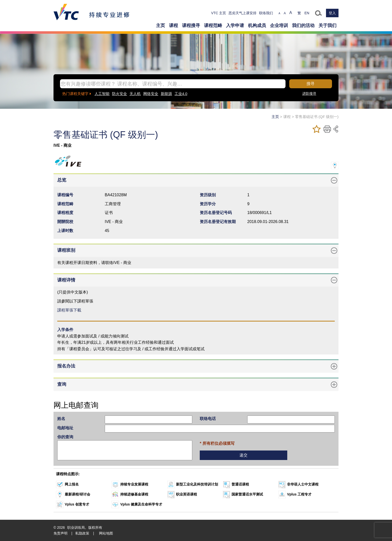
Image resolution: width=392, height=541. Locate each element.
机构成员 (257, 25)
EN (307, 13)
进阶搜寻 (309, 93)
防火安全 (119, 94)
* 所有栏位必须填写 (217, 443)
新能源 (166, 94)
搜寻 (310, 84)
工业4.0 (181, 94)
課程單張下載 (69, 310)
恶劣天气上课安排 (242, 13)
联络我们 (266, 13)
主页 (160, 25)
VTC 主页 (218, 13)
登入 (332, 13)
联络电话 (208, 419)
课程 (173, 25)
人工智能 (102, 94)
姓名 (61, 419)
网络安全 (151, 94)
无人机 (135, 94)
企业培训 (279, 25)
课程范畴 (213, 25)
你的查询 (65, 437)
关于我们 (327, 25)
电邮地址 (65, 428)
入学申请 (235, 25)
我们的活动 (303, 25)
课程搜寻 (191, 25)
